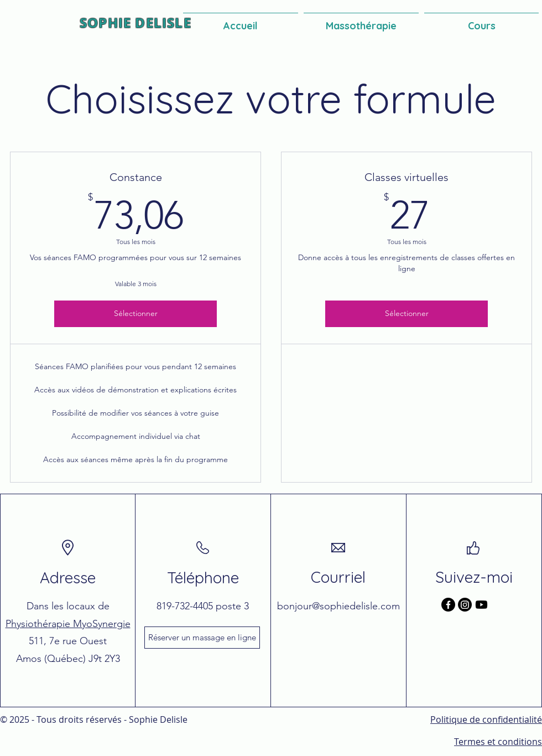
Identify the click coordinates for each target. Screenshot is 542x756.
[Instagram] (465, 605)
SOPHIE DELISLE (135, 23)
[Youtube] (481, 605)
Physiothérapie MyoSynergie (68, 624)
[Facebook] (448, 605)
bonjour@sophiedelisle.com (338, 606)
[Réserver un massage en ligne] (202, 638)
